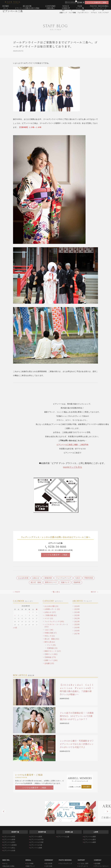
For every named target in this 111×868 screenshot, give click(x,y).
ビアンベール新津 (9, 839)
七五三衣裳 (49, 866)
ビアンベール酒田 (90, 837)
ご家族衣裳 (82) (51, 615)
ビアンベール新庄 (90, 839)
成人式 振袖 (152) (52, 639)
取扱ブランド (31, 866)
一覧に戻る (55, 592)
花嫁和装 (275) (50, 657)
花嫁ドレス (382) (51, 654)
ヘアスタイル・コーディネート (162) (56, 626)
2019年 (77, 627)
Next (107, 811)
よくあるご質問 (83, 863)
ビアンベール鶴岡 (90, 842)
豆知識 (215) (49, 663)
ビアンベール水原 (9, 850)
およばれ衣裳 (23, 578)
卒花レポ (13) (50, 636)
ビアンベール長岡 (36, 837)
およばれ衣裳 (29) (51, 606)
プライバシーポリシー (102, 866)
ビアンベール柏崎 (36, 848)
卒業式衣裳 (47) (51, 633)
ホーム (5, 863)
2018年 (77, 631)
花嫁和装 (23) (52, 648)
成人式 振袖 (36, 582)
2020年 (77, 624)
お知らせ (36, 578)
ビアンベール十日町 (37, 842)
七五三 (78, 578)
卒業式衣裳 (89, 578)
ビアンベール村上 (9, 848)
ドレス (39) (51, 645)
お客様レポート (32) (52, 609)
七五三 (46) (49, 630)
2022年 (77, 618)
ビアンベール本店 (9, 837)
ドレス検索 (30, 863)
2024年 (77, 612)
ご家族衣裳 (48, 578)
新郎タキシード (51, 582)
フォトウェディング (63, 578)
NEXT (94, 592)
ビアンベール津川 (9, 842)
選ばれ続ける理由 (9, 866)
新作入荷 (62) (50, 642)
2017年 (77, 634)
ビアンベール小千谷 (37, 839)
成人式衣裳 (49, 863)
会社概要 (98, 863)
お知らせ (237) (50, 612)
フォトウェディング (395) (54, 621)
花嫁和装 (77, 582)
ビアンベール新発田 (10, 845)
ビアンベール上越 (63, 837)
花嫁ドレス (65, 582)
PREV (17, 592)
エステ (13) (49, 618)
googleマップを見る (72, 467)
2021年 (77, 621)
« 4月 (15, 628)
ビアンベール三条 (13, 14)
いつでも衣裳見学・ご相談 (55, 555)
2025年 (77, 609)
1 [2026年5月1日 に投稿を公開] (29, 612)
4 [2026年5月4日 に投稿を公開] (15, 615)
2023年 (77, 615)
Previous (4, 811)
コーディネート (83, 866)
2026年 (77, 606)
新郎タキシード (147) (53, 651)
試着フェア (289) (51, 660)
